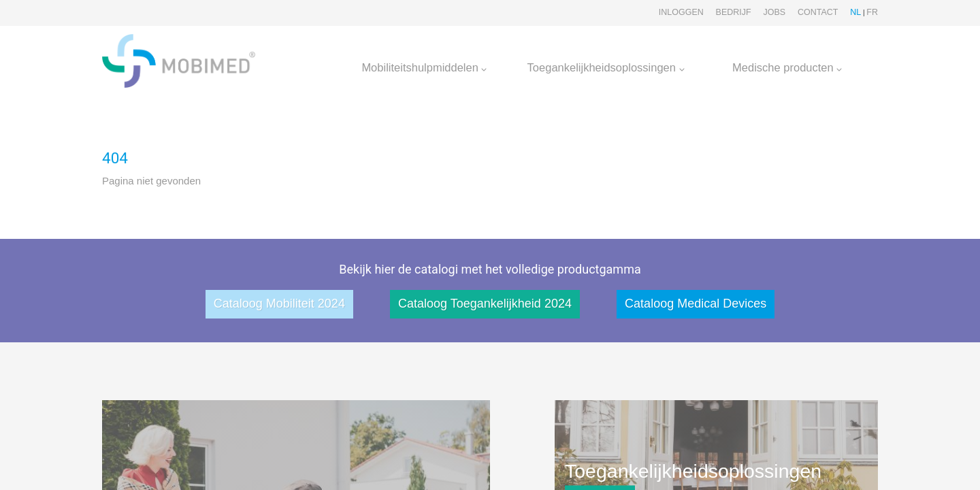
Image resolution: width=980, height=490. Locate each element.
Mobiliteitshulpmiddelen (424, 67)
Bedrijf (734, 12)
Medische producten (787, 67)
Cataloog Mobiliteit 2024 (279, 304)
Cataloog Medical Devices (696, 304)
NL (855, 12)
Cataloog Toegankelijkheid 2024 (485, 304)
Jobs (774, 12)
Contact (818, 12)
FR (872, 12)
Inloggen (681, 12)
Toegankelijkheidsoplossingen (606, 67)
